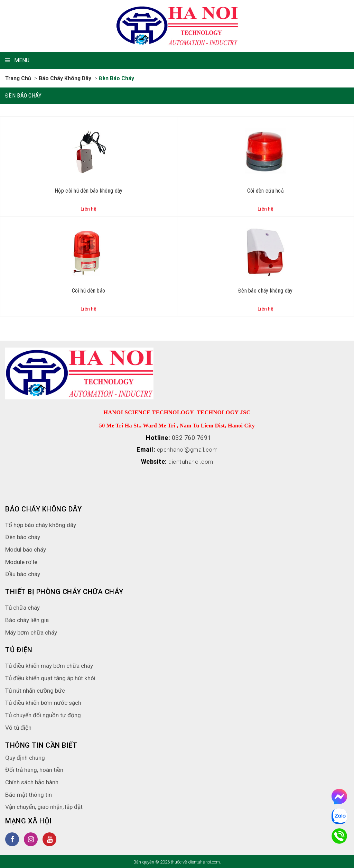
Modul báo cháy (27, 548)
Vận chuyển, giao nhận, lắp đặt (47, 806)
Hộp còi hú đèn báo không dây (88, 190)
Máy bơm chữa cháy (33, 631)
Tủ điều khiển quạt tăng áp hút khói (53, 677)
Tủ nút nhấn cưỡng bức (37, 689)
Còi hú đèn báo (88, 290)
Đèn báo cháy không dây (265, 290)
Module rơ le (22, 561)
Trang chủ (19, 78)
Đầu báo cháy (24, 573)
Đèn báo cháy (119, 78)
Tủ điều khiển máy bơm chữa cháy (52, 664)
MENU (17, 60)
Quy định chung (27, 756)
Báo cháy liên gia (28, 619)
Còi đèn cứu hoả (266, 190)
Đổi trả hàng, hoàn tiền (35, 769)
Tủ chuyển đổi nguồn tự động (45, 714)
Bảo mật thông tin (30, 793)
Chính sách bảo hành (34, 781)
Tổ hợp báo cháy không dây (42, 524)
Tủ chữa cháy (24, 606)
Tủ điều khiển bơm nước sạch (46, 701)
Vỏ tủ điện (19, 726)
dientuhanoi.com (191, 461)
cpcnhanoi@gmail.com (187, 449)
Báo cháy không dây (66, 78)
